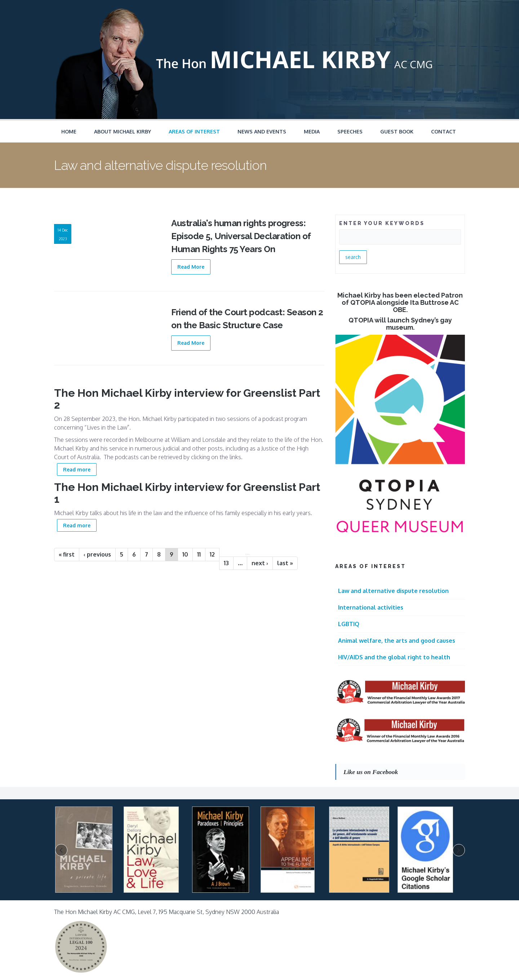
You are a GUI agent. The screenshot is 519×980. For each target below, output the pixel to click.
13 (226, 563)
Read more (80, 469)
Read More (191, 267)
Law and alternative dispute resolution (393, 591)
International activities (371, 607)
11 (199, 554)
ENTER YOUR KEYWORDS (382, 223)
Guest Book (397, 131)
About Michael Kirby (123, 131)
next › (260, 563)
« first (67, 554)
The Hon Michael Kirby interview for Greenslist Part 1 (187, 493)
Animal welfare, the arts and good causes (397, 641)
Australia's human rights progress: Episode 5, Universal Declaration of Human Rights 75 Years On (241, 236)
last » (285, 563)
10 (185, 554)
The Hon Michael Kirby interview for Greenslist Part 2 (187, 399)
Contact (443, 131)
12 (212, 554)
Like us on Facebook (371, 772)
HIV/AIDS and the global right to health (394, 657)
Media (312, 131)
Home (69, 131)
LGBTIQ (349, 624)
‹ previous (97, 554)
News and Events (262, 131)
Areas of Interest (194, 131)
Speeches (350, 131)
